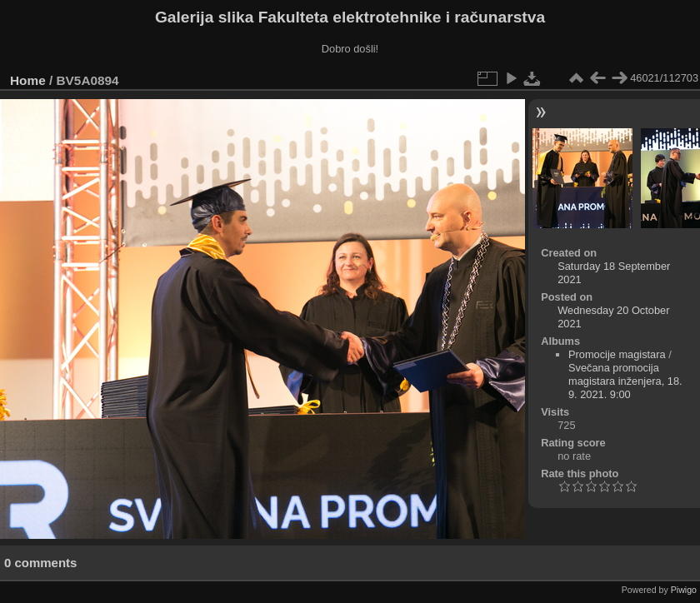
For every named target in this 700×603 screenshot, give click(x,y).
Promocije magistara (617, 354)
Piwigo (684, 590)
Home (28, 80)
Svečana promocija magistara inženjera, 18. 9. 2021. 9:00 (625, 381)
